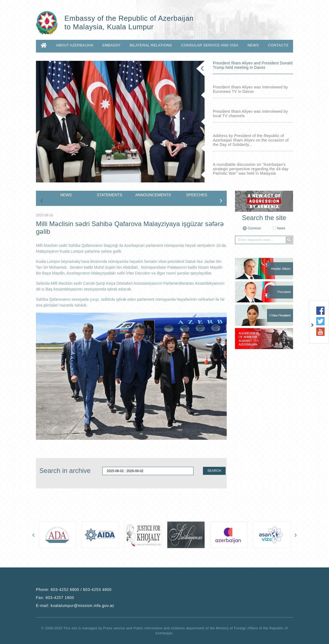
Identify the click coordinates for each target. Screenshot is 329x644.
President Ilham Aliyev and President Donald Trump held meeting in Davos (253, 65)
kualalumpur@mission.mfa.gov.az (82, 606)
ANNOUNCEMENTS (153, 195)
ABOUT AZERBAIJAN (74, 45)
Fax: (55, 598)
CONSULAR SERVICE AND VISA (210, 45)
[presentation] (42, 200)
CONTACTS (278, 45)
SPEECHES (197, 195)
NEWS (253, 45)
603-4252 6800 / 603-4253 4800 (81, 590)
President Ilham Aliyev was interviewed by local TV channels (250, 114)
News (281, 228)
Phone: (74, 590)
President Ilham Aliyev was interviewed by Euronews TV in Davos (250, 89)
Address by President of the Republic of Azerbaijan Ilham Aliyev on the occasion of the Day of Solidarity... (251, 140)
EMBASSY (111, 45)
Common (254, 228)
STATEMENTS (109, 195)
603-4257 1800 (60, 598)
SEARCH (214, 471)
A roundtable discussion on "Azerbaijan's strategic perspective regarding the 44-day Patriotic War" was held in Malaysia (251, 169)
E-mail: (75, 606)
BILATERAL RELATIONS (151, 45)
